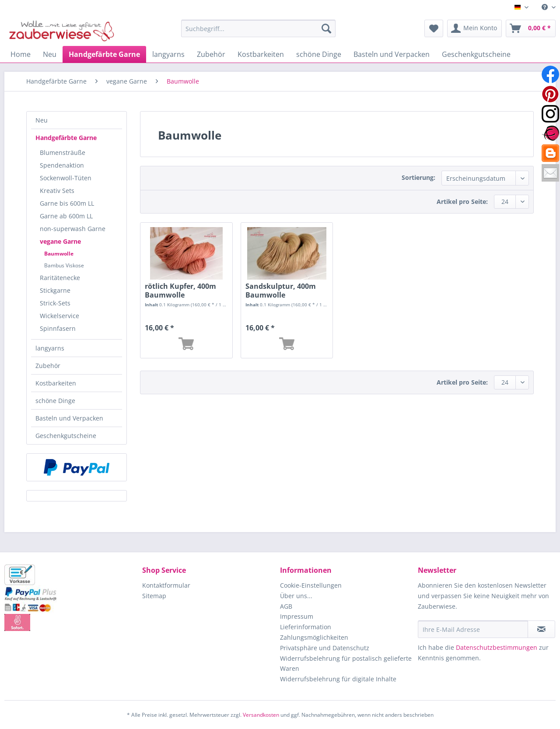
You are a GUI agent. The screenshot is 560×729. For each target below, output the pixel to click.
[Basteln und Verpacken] (392, 54)
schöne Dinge (55, 401)
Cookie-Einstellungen (311, 585)
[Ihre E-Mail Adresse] (473, 629)
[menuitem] (545, 7)
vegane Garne (60, 241)
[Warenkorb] (531, 28)
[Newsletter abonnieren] (541, 629)
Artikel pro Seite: (462, 202)
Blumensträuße (63, 152)
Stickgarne (55, 290)
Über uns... (296, 596)
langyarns (50, 348)
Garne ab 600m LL (66, 216)
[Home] (21, 54)
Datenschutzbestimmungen (497, 647)
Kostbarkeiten (56, 383)
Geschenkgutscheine (66, 436)
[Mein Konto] (474, 28)
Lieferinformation (306, 627)
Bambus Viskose (64, 265)
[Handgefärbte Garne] (104, 54)
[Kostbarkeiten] (261, 54)
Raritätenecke (60, 278)
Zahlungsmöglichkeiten (314, 637)
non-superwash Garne (73, 229)
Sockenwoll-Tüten (66, 178)
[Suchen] (326, 28)
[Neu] (50, 54)
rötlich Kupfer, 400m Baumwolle (180, 291)
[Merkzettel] (434, 28)
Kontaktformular (166, 585)
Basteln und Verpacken (69, 418)
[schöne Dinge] (319, 54)
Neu (42, 120)
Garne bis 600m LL (67, 203)
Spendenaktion (62, 165)
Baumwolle (59, 254)
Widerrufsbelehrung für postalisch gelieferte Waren (346, 664)
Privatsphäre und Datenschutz (325, 648)
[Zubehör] (211, 54)
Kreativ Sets (57, 191)
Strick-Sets (55, 303)
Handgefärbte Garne (66, 138)
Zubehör (48, 366)
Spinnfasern (58, 328)
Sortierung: (418, 177)
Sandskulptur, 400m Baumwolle (281, 291)
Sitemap (154, 596)
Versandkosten (261, 715)
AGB (286, 606)
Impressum (297, 616)
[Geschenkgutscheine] (476, 54)
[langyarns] (168, 54)
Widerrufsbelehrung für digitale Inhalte (338, 679)
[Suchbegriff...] (258, 28)
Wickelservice (59, 316)
